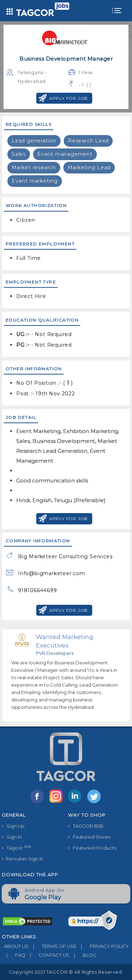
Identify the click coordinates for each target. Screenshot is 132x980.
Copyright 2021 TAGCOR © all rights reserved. (66, 972)
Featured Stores (89, 837)
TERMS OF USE (52, 946)
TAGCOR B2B (86, 826)
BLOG (83, 955)
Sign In (12, 837)
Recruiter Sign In (23, 859)
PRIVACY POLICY (103, 946)
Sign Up (13, 826)
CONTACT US (47, 955)
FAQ (14, 955)
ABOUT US (15, 946)
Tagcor (16, 848)
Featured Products (92, 848)
